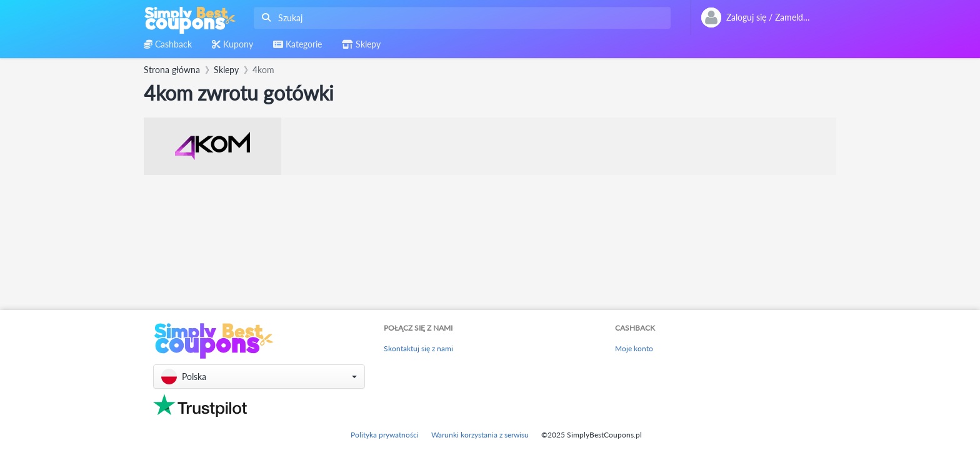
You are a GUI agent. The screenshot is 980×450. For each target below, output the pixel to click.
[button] (259, 377)
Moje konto (634, 348)
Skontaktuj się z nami (418, 348)
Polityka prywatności (385, 435)
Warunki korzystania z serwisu (480, 435)
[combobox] (460, 18)
